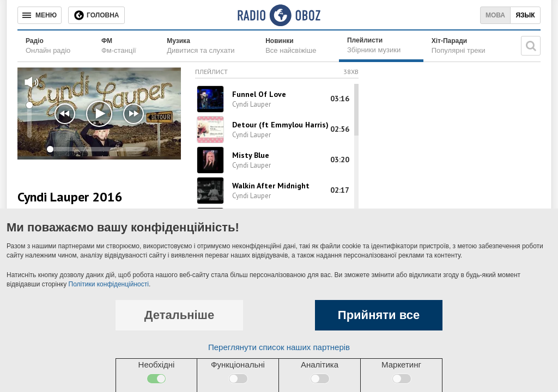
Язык (525, 15)
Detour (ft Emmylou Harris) (280, 125)
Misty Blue (251, 155)
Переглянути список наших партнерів (279, 347)
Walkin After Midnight (271, 186)
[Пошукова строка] (531, 46)
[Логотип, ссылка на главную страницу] (279, 15)
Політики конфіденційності (109, 284)
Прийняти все (379, 315)
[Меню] (40, 15)
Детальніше (179, 315)
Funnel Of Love (259, 94)
